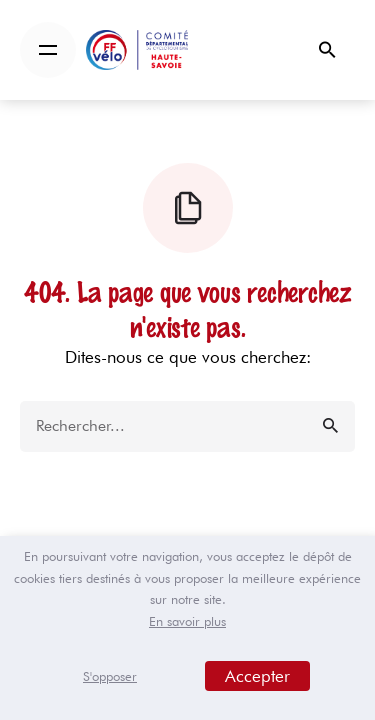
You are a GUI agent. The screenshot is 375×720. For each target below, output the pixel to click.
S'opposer (110, 676)
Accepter (257, 676)
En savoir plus (187, 621)
